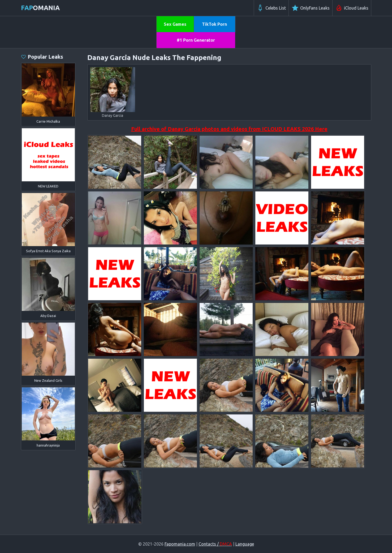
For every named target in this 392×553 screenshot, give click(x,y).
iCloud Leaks (352, 8)
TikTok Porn (214, 24)
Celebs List (271, 8)
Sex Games (175, 24)
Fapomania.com (180, 544)
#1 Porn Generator (196, 40)
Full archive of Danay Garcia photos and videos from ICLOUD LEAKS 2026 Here (229, 129)
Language (245, 544)
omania (40, 8)
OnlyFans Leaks (311, 8)
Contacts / (215, 544)
